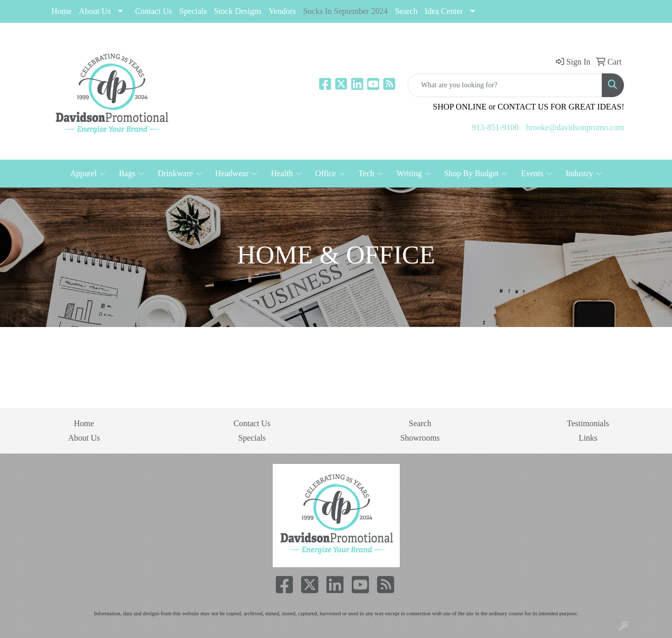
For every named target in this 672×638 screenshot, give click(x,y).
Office (330, 174)
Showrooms (420, 438)
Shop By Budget (476, 174)
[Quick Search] (505, 85)
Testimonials (588, 423)
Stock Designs (238, 11)
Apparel (88, 174)
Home (62, 11)
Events (536, 174)
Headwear (237, 174)
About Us (95, 11)
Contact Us (153, 11)
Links (588, 438)
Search (407, 11)
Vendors (282, 11)
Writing (414, 174)
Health (286, 174)
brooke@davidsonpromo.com (575, 127)
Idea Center (444, 11)
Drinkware (179, 174)
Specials (252, 438)
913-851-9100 (496, 127)
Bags (131, 174)
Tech (371, 174)
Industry (584, 174)
